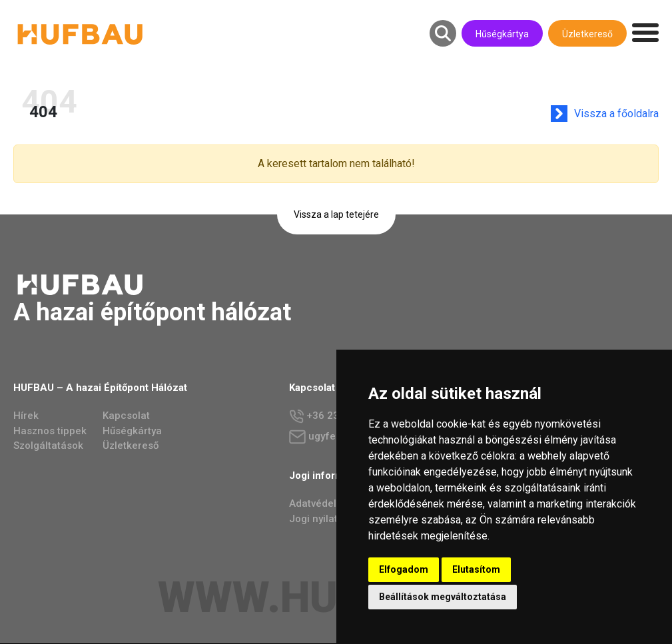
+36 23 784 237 (335, 417)
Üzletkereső (587, 34)
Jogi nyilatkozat (326, 519)
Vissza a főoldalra (618, 114)
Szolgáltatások (48, 446)
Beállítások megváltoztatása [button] (443, 597)
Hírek (26, 416)
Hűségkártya (502, 34)
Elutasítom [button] (476, 569)
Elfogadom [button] (404, 569)
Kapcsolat (126, 416)
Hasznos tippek (50, 432)
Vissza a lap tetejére (336, 214)
